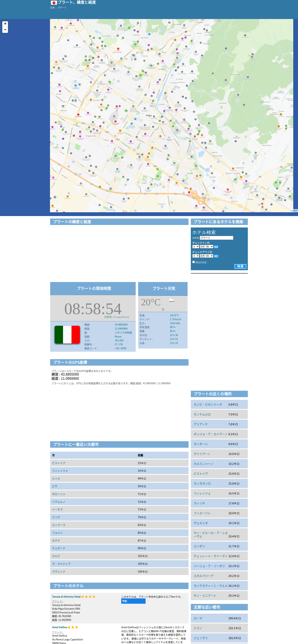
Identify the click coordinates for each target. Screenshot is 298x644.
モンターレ (201, 444)
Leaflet (294, 210)
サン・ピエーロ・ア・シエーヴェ (211, 535)
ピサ (55, 486)
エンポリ (199, 546)
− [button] (5, 30)
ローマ (198, 618)
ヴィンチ (199, 503)
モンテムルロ (202, 414)
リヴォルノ (59, 502)
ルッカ (56, 478)
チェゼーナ (59, 548)
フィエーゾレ (202, 513)
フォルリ (57, 533)
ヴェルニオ (201, 523)
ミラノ (198, 628)
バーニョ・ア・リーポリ (209, 566)
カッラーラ (59, 525)
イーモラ (57, 509)
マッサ (56, 517)
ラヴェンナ (59, 571)
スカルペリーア (204, 576)
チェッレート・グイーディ (211, 556)
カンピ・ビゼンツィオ (208, 404)
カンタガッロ (202, 483)
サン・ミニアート (205, 596)
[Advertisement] (119, 254)
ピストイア (59, 463)
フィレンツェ (60, 471)
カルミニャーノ (204, 464)
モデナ (56, 540)
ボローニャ (59, 494)
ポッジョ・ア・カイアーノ (211, 434)
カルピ (56, 556)
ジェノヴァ (201, 638)
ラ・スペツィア (61, 564)
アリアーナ (201, 424)
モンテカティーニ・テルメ (211, 586)
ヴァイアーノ (202, 454)
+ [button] (5, 24)
